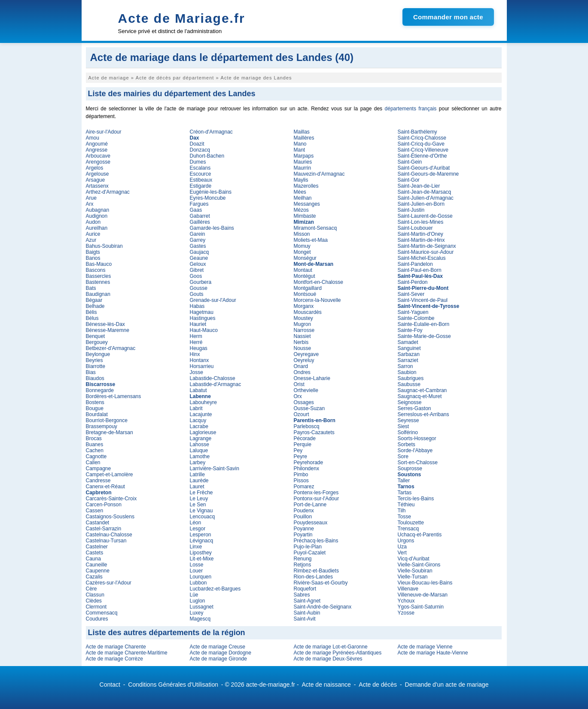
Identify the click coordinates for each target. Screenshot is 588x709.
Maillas (302, 132)
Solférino (408, 432)
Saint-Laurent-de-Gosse (425, 216)
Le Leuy (199, 499)
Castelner (97, 547)
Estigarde (201, 186)
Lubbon (198, 583)
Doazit (197, 144)
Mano (300, 144)
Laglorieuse (203, 432)
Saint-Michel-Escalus (422, 258)
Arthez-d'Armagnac (108, 192)
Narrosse (304, 330)
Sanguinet (409, 348)
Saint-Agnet (307, 601)
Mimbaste (305, 216)
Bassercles (99, 276)
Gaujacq (200, 252)
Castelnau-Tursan (106, 541)
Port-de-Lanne (310, 505)
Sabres (302, 595)
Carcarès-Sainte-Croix (111, 499)
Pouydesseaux (311, 523)
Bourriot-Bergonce (107, 420)
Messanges (307, 204)
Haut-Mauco (204, 330)
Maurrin (303, 168)
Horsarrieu (202, 366)
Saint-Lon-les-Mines (421, 222)
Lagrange (201, 438)
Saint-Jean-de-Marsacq (425, 192)
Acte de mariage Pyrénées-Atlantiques (338, 653)
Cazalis (94, 577)
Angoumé (97, 144)
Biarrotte (96, 366)
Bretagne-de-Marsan (110, 432)
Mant (300, 150)
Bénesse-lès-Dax (105, 324)
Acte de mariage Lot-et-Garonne (331, 647)
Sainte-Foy (410, 330)
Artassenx (97, 186)
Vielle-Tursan (413, 577)
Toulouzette (411, 523)
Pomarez (304, 487)
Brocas (94, 438)
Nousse (303, 348)
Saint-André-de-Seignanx (323, 607)
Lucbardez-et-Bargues (215, 589)
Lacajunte (201, 414)
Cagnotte (96, 456)
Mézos (301, 210)
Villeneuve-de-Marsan (423, 595)
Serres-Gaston (414, 408)
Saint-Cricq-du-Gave (421, 144)
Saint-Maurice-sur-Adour (426, 252)
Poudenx (304, 511)
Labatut (198, 390)
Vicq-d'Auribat (414, 559)
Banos (93, 258)
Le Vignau (201, 511)
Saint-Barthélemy (417, 132)
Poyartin (303, 535)
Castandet (98, 523)
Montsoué (305, 294)
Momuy (302, 246)
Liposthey (201, 553)
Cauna (93, 559)
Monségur (305, 258)
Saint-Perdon (413, 282)
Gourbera (201, 282)
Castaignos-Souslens (110, 517)
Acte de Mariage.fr (182, 18)
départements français (411, 109)
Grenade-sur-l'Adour (213, 300)
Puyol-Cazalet (310, 553)
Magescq (200, 619)
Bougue (95, 408)
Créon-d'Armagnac (211, 132)
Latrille (197, 475)
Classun (95, 595)
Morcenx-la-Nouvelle (317, 300)
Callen (93, 463)
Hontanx (200, 360)
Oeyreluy (304, 360)
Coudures (97, 619)
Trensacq (408, 529)
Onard (301, 366)
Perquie (303, 444)
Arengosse (98, 162)
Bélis (91, 312)
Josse (197, 372)
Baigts (93, 252)
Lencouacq (203, 517)
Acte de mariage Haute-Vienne (433, 653)
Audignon (97, 216)
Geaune (199, 258)
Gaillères (200, 222)
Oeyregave (306, 354)
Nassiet (302, 336)
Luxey (197, 613)
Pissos (301, 481)
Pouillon (303, 517)
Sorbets (407, 444)
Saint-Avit (305, 619)
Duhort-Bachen (207, 156)
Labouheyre (203, 402)
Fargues (199, 204)
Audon (93, 222)
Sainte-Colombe (416, 318)
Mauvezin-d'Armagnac (319, 174)
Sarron (405, 366)
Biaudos (95, 378)
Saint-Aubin (307, 613)
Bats (91, 288)
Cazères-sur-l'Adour (109, 583)
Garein (198, 234)
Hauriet (198, 324)
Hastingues (203, 318)
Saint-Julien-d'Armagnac (426, 198)
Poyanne (304, 529)
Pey (298, 450)
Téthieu (406, 505)
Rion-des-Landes (313, 577)
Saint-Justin (411, 210)
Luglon (198, 601)
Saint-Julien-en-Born (421, 204)
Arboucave (98, 156)
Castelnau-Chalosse (109, 535)
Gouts (197, 294)
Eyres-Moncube (208, 198)
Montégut (305, 276)
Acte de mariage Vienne (425, 647)
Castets (95, 553)
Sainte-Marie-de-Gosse (424, 336)
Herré (196, 342)
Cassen (95, 511)
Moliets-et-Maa (311, 240)
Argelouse (97, 174)
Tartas (405, 493)
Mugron (303, 324)
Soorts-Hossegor (417, 438)
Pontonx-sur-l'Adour (317, 499)
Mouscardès (308, 312)
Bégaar (94, 300)
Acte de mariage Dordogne (221, 653)
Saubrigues (411, 378)
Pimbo (301, 475)
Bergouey (97, 342)
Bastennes (98, 282)
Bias (91, 372)
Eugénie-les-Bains (211, 192)
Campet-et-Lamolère (110, 475)
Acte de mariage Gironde (218, 659)
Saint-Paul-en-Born (420, 270)
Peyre (300, 456)
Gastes (198, 246)
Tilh (402, 511)
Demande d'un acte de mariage (447, 685)
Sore (403, 456)
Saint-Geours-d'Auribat (424, 168)
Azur (91, 240)
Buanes (95, 444)
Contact (110, 685)
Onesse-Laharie (312, 378)
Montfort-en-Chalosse (318, 282)
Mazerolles (306, 186)
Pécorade (305, 438)
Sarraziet (408, 360)
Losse (197, 565)
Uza (402, 547)
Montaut (303, 270)
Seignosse (410, 402)
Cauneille (97, 565)
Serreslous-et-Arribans (423, 414)
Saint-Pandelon (415, 264)
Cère (91, 589)
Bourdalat (97, 414)
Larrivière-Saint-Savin (215, 469)
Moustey (303, 318)
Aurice (93, 234)
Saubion (407, 372)
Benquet (96, 336)
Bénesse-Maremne (108, 330)
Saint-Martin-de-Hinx (421, 240)
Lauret (197, 487)
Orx (298, 396)
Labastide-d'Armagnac (216, 384)
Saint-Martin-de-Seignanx (427, 246)
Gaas (196, 210)
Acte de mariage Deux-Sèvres (328, 659)
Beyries (94, 360)
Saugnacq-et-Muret (420, 396)
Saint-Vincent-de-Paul (423, 300)
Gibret (197, 270)
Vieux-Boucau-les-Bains (425, 583)
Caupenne (98, 571)
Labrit (196, 408)
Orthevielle (306, 390)
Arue (91, 198)
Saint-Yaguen (413, 312)
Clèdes (94, 601)
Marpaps (304, 156)
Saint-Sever (411, 294)
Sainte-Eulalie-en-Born (424, 324)
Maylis (301, 180)
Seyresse (408, 420)
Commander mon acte (448, 17)
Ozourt (302, 414)
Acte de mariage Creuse (218, 647)
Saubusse (409, 384)
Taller (404, 481)
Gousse (199, 288)
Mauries (303, 162)
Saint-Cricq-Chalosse (422, 138)
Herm (196, 336)
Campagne (99, 469)
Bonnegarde (100, 390)
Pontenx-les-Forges (316, 493)
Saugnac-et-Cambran (422, 390)
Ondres (302, 372)
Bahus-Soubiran (104, 246)
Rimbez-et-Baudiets (316, 571)
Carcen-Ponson (104, 505)
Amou (93, 138)
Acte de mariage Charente (116, 647)
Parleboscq (307, 426)
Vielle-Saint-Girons (419, 565)
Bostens (95, 402)
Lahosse (200, 444)
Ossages (304, 402)
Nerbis (301, 342)
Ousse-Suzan (309, 408)
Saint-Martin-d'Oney (420, 234)
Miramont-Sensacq (315, 228)
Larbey (198, 463)
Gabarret (200, 216)
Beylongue (98, 354)
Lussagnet (202, 607)
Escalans (200, 168)
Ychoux (406, 601)
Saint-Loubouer (415, 228)
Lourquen (201, 577)
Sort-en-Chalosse (418, 463)
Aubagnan (98, 210)
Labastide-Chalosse (213, 378)
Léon (196, 523)
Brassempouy (102, 426)
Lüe (194, 595)
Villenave (408, 589)
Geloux (198, 264)
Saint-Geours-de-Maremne (428, 174)
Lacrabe (199, 426)
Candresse (98, 481)
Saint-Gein (410, 162)
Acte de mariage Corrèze (114, 659)
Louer (197, 571)
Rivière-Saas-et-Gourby (321, 583)
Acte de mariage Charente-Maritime (127, 653)
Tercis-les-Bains (416, 499)
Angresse (97, 150)
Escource (201, 174)
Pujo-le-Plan (308, 547)
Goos (196, 276)
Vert (402, 553)
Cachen (95, 450)
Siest (404, 426)
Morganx (304, 306)
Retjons (303, 565)
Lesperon (201, 535)
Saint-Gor (409, 180)
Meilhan (303, 198)
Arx (90, 204)
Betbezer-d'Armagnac (111, 348)
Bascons (96, 270)
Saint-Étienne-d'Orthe (422, 156)
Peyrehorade (309, 463)
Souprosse (410, 469)
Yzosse (406, 613)
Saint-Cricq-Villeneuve (423, 150)
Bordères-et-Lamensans (114, 396)
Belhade (95, 306)
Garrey (198, 240)
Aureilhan (97, 228)
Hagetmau (202, 312)
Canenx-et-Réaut (105, 487)
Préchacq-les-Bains (316, 541)
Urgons (406, 541)
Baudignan (98, 294)
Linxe (196, 547)
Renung (303, 559)
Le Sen (198, 505)
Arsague (96, 180)
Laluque (199, 450)
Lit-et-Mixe (202, 559)
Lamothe (200, 456)
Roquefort (305, 589)
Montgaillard (308, 288)
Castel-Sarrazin (104, 529)
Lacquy (198, 420)
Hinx (195, 354)
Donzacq (200, 150)
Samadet (408, 342)
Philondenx (306, 469)
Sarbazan (409, 354)
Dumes (198, 162)
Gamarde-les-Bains (212, 228)
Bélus (92, 318)
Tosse (404, 517)
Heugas (199, 348)
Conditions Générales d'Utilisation (173, 685)
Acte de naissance (326, 685)
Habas (197, 306)
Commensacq (102, 613)
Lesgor (198, 529)
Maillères (304, 138)
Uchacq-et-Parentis (420, 535)
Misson (302, 234)
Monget (302, 252)
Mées (300, 192)
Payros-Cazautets (314, 432)
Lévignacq (202, 541)
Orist (299, 384)
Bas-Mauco (99, 264)
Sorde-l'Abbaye (415, 450)
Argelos (95, 168)
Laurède (199, 481)
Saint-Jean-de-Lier (419, 186)
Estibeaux (201, 180)
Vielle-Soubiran (415, 571)
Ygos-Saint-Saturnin (421, 607)
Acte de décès (378, 685)
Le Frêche (201, 493)
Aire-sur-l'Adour (104, 132)
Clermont (96, 607)
